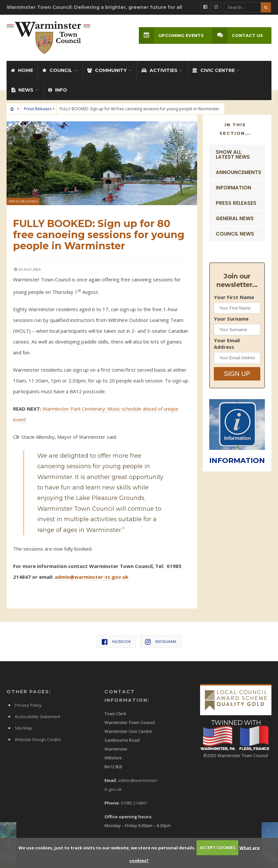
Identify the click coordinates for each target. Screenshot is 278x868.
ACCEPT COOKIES (218, 847)
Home (22, 70)
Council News (235, 233)
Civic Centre (213, 70)
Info (58, 90)
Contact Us (238, 35)
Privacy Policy (28, 705)
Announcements (239, 172)
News (22, 90)
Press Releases (38, 108)
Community (107, 70)
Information (233, 187)
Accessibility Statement (37, 716)
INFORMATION (237, 461)
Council (57, 70)
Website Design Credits (38, 739)
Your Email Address (227, 344)
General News (235, 218)
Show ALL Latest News (233, 154)
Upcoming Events (171, 35)
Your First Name (234, 297)
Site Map (23, 728)
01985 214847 (134, 803)
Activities (159, 70)
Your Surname (231, 318)
